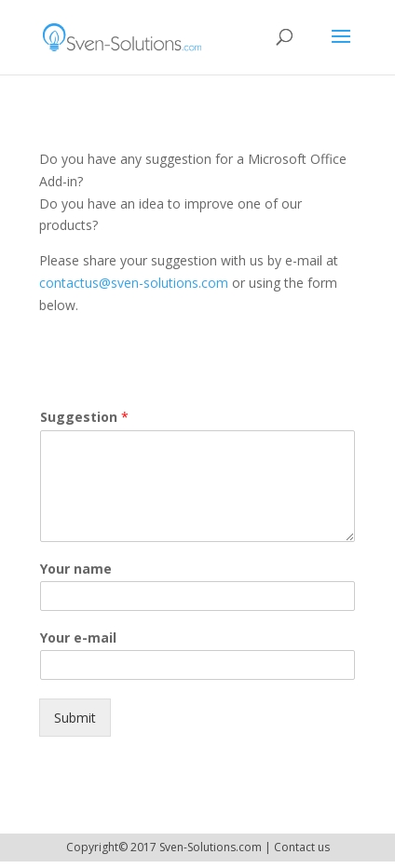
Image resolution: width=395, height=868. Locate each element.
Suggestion (84, 417)
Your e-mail (78, 638)
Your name (76, 569)
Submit (75, 718)
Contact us (302, 847)
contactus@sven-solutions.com (134, 283)
